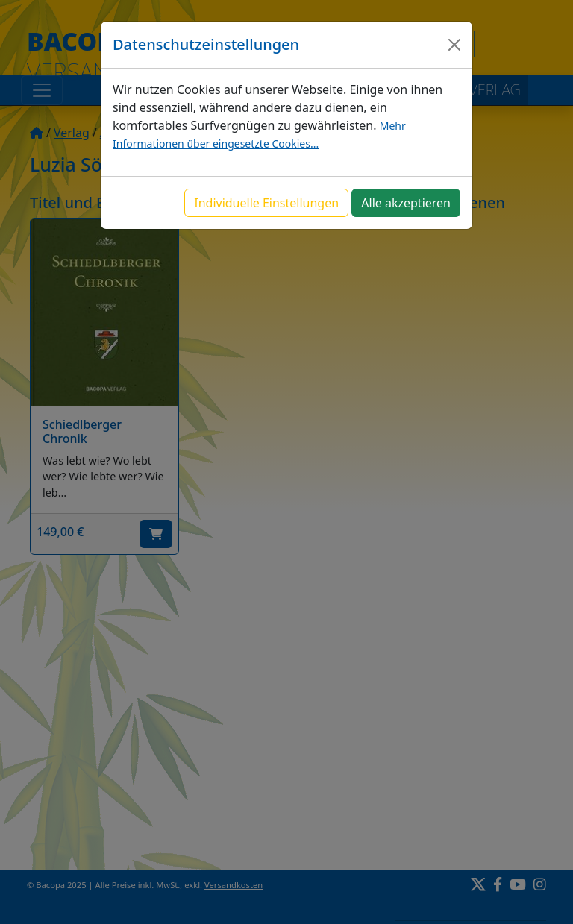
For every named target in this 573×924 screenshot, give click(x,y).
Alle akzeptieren (406, 203)
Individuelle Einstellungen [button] (266, 203)
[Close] (454, 45)
